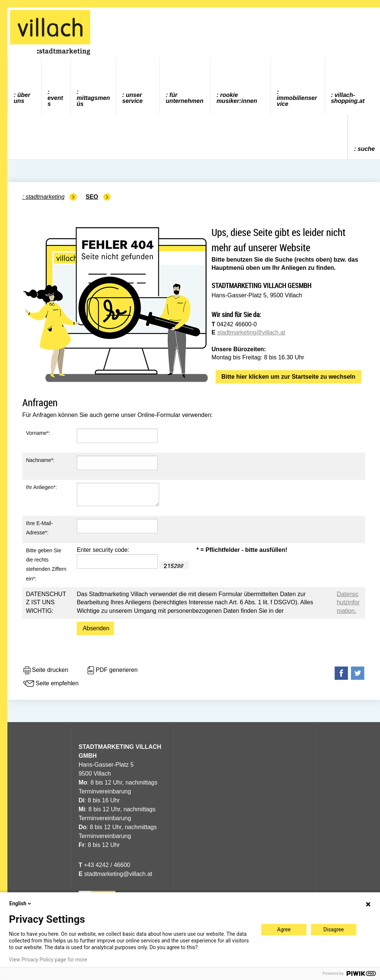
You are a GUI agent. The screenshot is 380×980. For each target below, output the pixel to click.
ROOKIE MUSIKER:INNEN (237, 98)
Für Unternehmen (185, 98)
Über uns (22, 98)
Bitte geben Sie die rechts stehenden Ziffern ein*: (46, 565)
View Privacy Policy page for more (48, 960)
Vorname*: (38, 433)
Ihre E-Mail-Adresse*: (39, 528)
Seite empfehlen (50, 684)
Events (55, 101)
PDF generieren (112, 670)
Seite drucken (45, 670)
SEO (92, 197)
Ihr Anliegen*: (41, 487)
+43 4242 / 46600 (104, 865)
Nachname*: (40, 460)
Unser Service (132, 98)
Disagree (334, 929)
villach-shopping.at (348, 98)
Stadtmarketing (45, 197)
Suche (366, 149)
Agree (284, 929)
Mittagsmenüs (94, 101)
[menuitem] (25, 86)
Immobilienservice (297, 101)
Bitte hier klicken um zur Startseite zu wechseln (289, 377)
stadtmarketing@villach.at (251, 332)
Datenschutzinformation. (348, 602)
